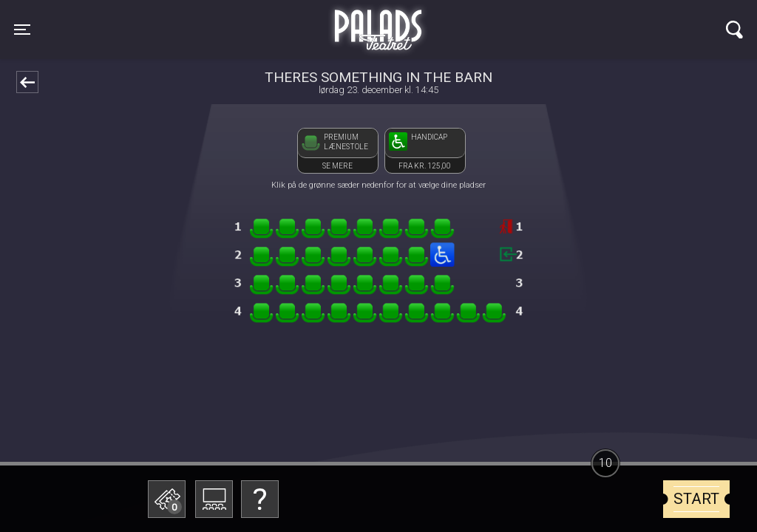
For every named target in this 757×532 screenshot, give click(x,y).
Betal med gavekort (279, 425)
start (696, 499)
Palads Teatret (378, 21)
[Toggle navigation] (22, 30)
